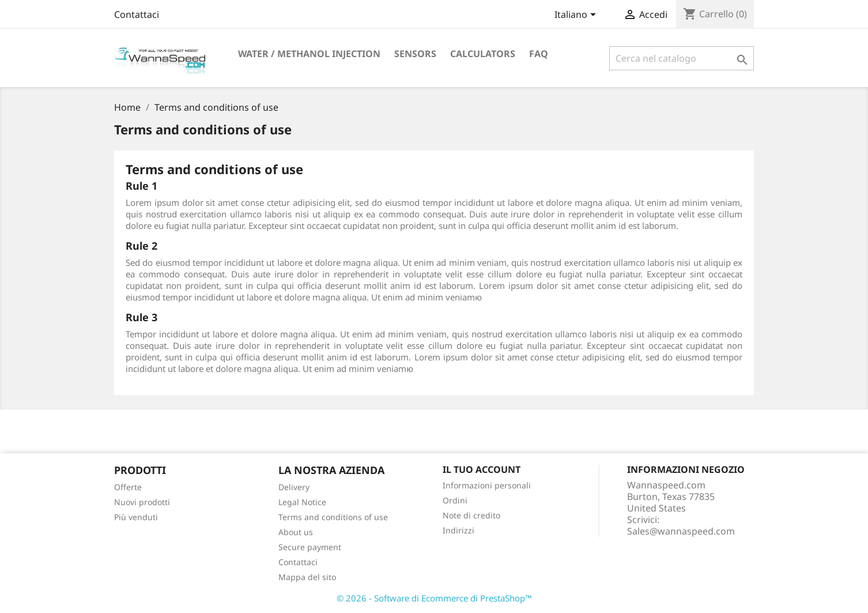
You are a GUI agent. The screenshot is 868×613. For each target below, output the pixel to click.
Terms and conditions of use (333, 517)
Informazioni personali (487, 485)
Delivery (294, 487)
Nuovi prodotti (142, 502)
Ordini (455, 500)
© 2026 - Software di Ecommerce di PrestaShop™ (434, 598)
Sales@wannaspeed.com (681, 531)
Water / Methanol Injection (309, 54)
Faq (539, 54)
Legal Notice (302, 502)
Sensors (415, 54)
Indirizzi (458, 530)
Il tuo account (482, 469)
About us (296, 532)
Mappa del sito (307, 577)
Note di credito (471, 515)
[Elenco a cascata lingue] (577, 16)
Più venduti (136, 517)
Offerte (128, 487)
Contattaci (137, 14)
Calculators (483, 54)
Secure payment (310, 547)
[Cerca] (682, 58)
